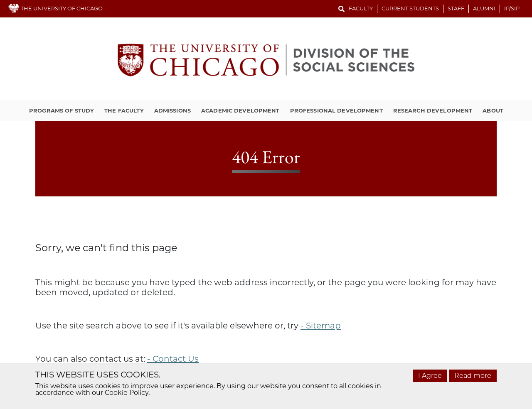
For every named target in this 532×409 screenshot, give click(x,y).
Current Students (410, 8)
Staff (456, 8)
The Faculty (124, 110)
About (493, 110)
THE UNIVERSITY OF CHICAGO (55, 8)
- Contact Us (173, 359)
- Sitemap (321, 326)
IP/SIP (512, 8)
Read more (473, 376)
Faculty (361, 8)
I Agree (430, 376)
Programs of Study (62, 110)
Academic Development (240, 110)
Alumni (484, 8)
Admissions (172, 110)
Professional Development (336, 110)
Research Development (433, 110)
